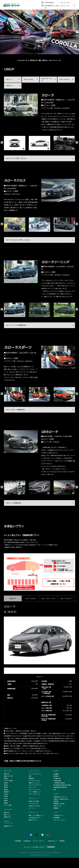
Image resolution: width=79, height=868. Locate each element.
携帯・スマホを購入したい (36, 815)
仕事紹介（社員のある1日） (61, 799)
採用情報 (62, 841)
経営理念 (56, 776)
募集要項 (56, 808)
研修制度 (56, 801)
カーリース (32, 808)
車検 (30, 776)
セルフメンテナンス (34, 794)
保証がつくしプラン (34, 783)
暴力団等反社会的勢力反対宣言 (62, 785)
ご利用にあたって (58, 815)
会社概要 (56, 774)
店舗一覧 (6, 774)
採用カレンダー (58, 806)
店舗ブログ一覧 (8, 776)
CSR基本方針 (57, 778)
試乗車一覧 (7, 817)
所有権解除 (57, 818)
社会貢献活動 (57, 781)
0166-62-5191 (65, 5)
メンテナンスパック (34, 781)
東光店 (6, 785)
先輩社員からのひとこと (60, 797)
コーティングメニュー (35, 790)
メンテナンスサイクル (35, 774)
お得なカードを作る (34, 806)
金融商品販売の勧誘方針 (60, 787)
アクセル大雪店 (8, 781)
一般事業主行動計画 (59, 783)
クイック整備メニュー (35, 792)
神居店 (6, 778)
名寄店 (6, 796)
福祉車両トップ (8, 826)
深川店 (6, 798)
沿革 (55, 790)
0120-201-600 (65, 2)
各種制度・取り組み (59, 804)
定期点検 (31, 778)
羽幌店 (6, 803)
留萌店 (6, 790)
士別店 (6, 794)
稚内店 (6, 787)
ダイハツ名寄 (8, 805)
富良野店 (6, 792)
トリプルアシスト (34, 804)
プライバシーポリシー (60, 820)
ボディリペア (32, 787)
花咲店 (6, 783)
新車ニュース (8, 815)
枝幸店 (6, 801)
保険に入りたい (33, 820)
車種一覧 (6, 812)
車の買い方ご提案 (34, 801)
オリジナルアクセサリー (35, 785)
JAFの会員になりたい (35, 818)
